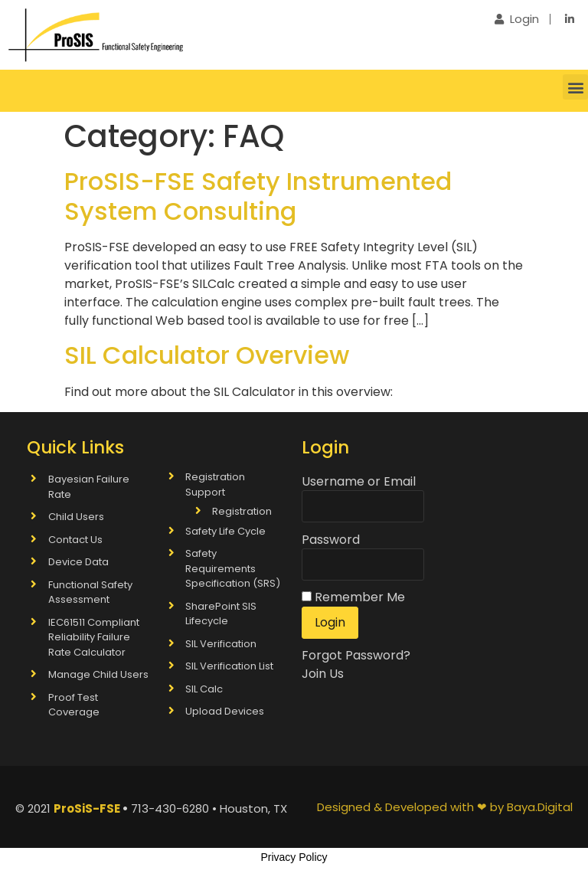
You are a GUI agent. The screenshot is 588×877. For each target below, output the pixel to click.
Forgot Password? (356, 655)
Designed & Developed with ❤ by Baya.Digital (445, 807)
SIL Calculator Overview (207, 355)
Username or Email (359, 482)
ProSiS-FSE (87, 808)
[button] (575, 87)
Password (331, 540)
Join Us (323, 674)
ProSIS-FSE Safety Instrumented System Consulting (258, 196)
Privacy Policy (294, 857)
